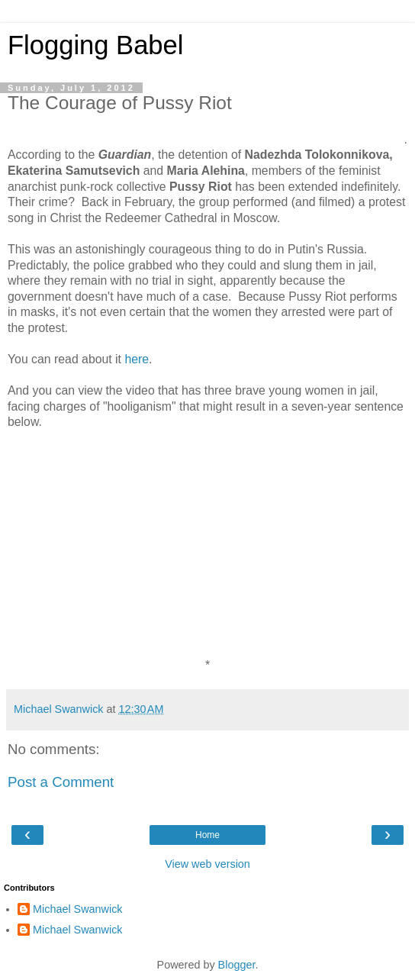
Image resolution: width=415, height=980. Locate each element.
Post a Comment (61, 782)
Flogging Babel (95, 45)
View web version (207, 864)
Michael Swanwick (78, 909)
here (137, 359)
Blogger (237, 965)
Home (207, 835)
